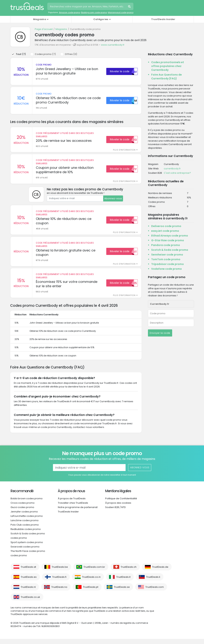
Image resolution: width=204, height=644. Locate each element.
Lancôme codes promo (25, 525)
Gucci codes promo (22, 512)
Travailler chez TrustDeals (73, 508)
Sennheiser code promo (167, 255)
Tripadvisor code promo (168, 264)
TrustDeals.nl (28, 592)
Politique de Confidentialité (121, 504)
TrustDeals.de (160, 572)
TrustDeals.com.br (94, 572)
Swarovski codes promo (25, 552)
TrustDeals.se (122, 592)
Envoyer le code (160, 333)
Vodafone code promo (167, 269)
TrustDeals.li (153, 582)
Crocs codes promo (23, 508)
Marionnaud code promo (121, 12)
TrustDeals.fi (59, 582)
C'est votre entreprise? (177, 173)
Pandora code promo (166, 245)
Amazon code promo (70, 12)
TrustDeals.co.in (91, 582)
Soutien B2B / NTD (115, 512)
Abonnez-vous (113, 201)
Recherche (130, 7)
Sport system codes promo (27, 547)
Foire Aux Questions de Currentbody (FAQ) (167, 77)
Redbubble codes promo (26, 534)
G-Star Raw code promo (168, 240)
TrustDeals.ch (129, 572)
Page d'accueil (44, 29)
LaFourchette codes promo (27, 521)
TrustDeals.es (29, 582)
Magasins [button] (40, 19)
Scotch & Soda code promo (170, 250)
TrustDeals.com (155, 592)
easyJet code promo (165, 231)
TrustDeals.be (60, 572)
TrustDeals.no (59, 592)
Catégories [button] (101, 19)
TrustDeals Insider (163, 19)
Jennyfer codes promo (24, 517)
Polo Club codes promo (25, 530)
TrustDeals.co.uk (30, 602)
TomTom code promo (166, 259)
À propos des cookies (118, 508)
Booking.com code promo (94, 12)
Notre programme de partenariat (78, 512)
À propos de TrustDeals (72, 504)
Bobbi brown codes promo (27, 504)
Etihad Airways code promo (170, 236)
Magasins (61, 29)
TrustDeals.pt (91, 592)
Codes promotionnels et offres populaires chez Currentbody (168, 66)
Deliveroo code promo (166, 226)
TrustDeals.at (28, 572)
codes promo (19, 543)
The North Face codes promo (28, 556)
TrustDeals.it (123, 582)
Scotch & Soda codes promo (28, 539)
